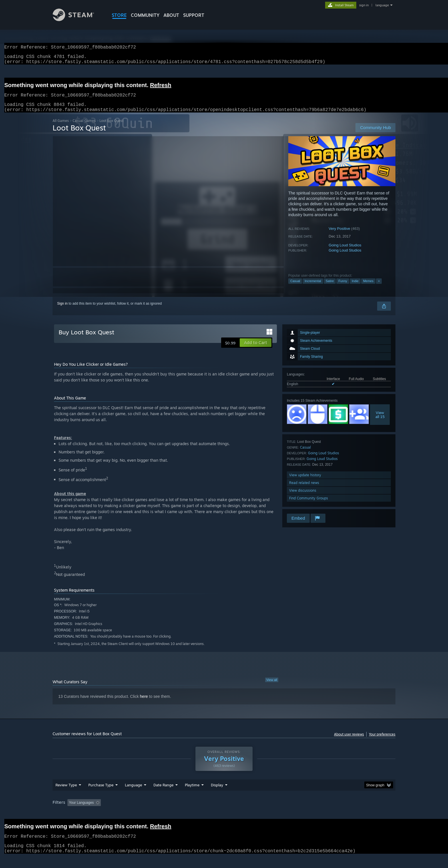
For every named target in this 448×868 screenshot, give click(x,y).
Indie (355, 288)
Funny (343, 288)
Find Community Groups (309, 505)
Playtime (192, 796)
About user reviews (349, 741)
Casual (295, 288)
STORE (119, 15)
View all (272, 687)
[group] (224, 814)
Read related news (304, 490)
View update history (305, 482)
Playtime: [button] (183, 813)
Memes (368, 288)
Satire (330, 288)
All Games (61, 127)
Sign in (62, 310)
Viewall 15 (380, 421)
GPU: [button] (321, 813)
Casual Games (84, 127)
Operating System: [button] (272, 813)
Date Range (163, 796)
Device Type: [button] (346, 813)
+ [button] (379, 288)
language (382, 5)
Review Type (66, 796)
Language (133, 796)
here (144, 703)
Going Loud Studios (345, 252)
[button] (256, 349)
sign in (364, 5)
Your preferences (382, 741)
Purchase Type (101, 796)
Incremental (313, 288)
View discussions (303, 497)
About (171, 15)
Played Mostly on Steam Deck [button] (224, 813)
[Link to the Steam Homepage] (78, 20)
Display (217, 796)
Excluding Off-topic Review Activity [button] (139, 813)
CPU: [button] (302, 813)
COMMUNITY (145, 15)
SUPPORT (194, 15)
